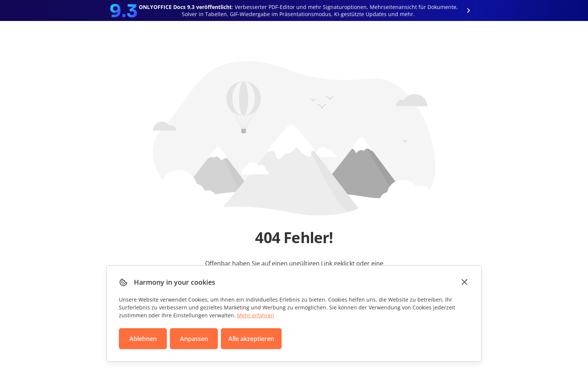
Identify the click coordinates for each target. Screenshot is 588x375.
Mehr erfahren (256, 315)
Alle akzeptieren (251, 339)
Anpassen (194, 339)
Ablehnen (143, 339)
